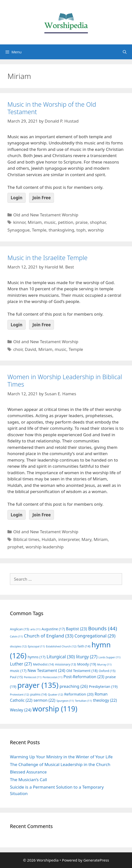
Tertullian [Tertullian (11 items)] (84, 701)
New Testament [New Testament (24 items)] (46, 670)
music (50, 222)
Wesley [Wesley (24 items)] (21, 710)
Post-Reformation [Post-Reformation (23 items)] (84, 677)
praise (82, 222)
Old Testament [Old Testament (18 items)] (82, 671)
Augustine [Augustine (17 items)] (53, 629)
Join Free (42, 198)
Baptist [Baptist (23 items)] (76, 629)
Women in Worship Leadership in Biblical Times (65, 380)
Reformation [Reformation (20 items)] (79, 694)
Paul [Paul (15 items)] (16, 677)
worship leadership (45, 547)
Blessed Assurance (28, 772)
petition (66, 222)
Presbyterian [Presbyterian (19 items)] (103, 686)
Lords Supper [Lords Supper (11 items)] (109, 657)
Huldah (49, 539)
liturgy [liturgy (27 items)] (87, 657)
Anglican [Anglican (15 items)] (20, 629)
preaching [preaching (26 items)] (74, 686)
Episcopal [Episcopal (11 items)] (36, 646)
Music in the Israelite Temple (47, 258)
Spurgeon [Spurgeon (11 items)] (65, 701)
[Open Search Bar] (125, 52)
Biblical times (26, 539)
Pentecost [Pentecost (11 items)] (33, 677)
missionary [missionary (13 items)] (66, 664)
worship (96, 230)
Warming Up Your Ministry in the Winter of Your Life (61, 757)
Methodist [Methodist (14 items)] (43, 664)
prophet (15, 547)
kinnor (19, 222)
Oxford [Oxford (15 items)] (107, 671)
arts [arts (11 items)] (35, 629)
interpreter (69, 539)
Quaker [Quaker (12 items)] (56, 694)
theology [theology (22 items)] (105, 700)
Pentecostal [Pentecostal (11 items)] (52, 677)
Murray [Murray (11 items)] (104, 665)
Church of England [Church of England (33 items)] (49, 636)
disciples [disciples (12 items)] (18, 646)
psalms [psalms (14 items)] (39, 694)
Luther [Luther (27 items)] (21, 664)
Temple (39, 230)
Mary (87, 539)
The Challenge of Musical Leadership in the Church (60, 764)
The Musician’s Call (28, 780)
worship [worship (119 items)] (55, 709)
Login (17, 198)
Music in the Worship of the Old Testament (52, 108)
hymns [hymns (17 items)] (37, 657)
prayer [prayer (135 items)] (38, 685)
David (30, 349)
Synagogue (19, 230)
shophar (98, 222)
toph (81, 230)
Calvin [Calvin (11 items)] (16, 636)
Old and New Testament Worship (46, 215)
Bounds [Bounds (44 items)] (102, 628)
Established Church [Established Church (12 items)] (61, 646)
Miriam (35, 222)
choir (18, 349)
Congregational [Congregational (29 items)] (95, 636)
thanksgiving (62, 230)
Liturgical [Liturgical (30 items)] (61, 657)
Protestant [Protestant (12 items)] (20, 694)
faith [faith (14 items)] (84, 646)
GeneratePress (96, 860)
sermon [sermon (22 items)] (44, 700)
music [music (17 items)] (18, 671)
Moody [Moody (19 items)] (87, 664)
